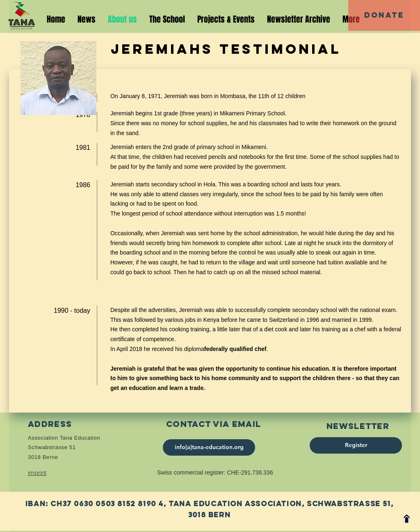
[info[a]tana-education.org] (209, 447)
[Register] (356, 445)
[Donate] (384, 15)
